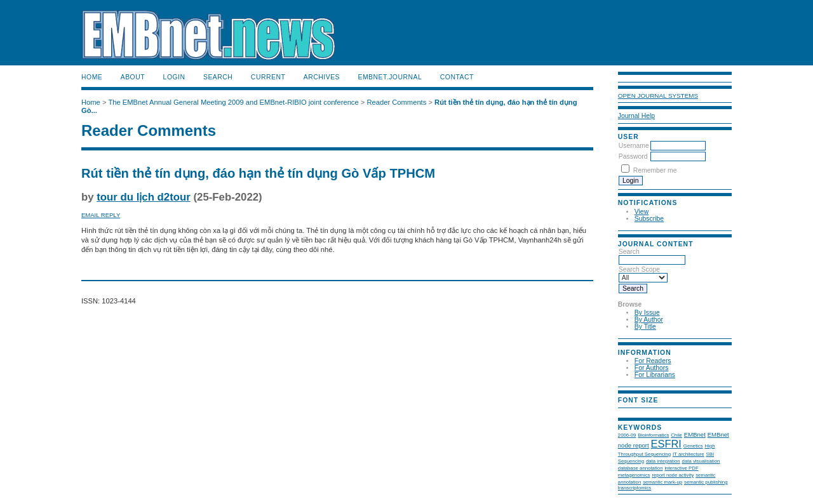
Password (633, 156)
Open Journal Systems (658, 96)
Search (218, 77)
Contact (457, 77)
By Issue (647, 313)
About (133, 77)
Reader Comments (396, 102)
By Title (645, 327)
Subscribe (649, 219)
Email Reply (101, 215)
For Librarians (655, 375)
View (642, 212)
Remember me (655, 170)
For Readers (653, 361)
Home (92, 77)
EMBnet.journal (390, 77)
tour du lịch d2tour (144, 197)
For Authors (652, 368)
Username (634, 146)
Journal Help (636, 116)
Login (174, 77)
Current (268, 77)
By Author (649, 320)
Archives (322, 77)
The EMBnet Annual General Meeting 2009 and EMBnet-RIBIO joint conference (233, 102)
